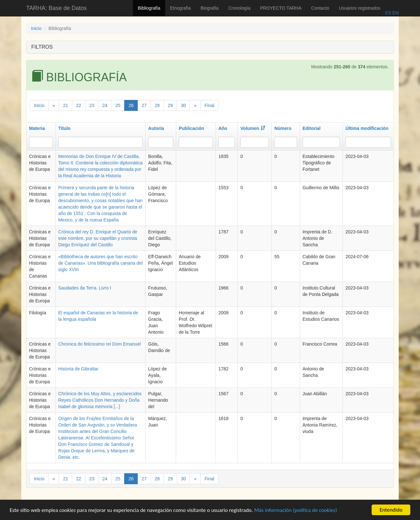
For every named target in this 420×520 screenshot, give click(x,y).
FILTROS (42, 47)
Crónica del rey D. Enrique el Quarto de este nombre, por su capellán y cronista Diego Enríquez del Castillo (98, 238)
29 (170, 105)
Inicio (36, 28)
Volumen (253, 128)
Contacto (320, 8)
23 (92, 105)
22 (79, 105)
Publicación (191, 128)
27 (144, 105)
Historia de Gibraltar (79, 369)
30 (184, 105)
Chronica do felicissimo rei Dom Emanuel (100, 344)
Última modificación (367, 128)
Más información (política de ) (296, 511)
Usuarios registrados (360, 8)
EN (395, 13)
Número (283, 128)
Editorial (312, 128)
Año (223, 128)
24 (105, 105)
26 (131, 105)
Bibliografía (149, 8)
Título (65, 128)
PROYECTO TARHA (281, 8)
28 (157, 105)
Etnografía (180, 8)
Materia (37, 128)
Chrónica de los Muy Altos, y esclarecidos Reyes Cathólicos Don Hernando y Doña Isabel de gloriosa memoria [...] (100, 400)
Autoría (156, 128)
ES (388, 13)
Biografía (210, 8)
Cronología (240, 8)
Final (209, 105)
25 (118, 105)
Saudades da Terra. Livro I (85, 288)
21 (65, 105)
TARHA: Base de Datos (56, 8)
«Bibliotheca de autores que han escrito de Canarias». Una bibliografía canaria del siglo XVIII (101, 263)
